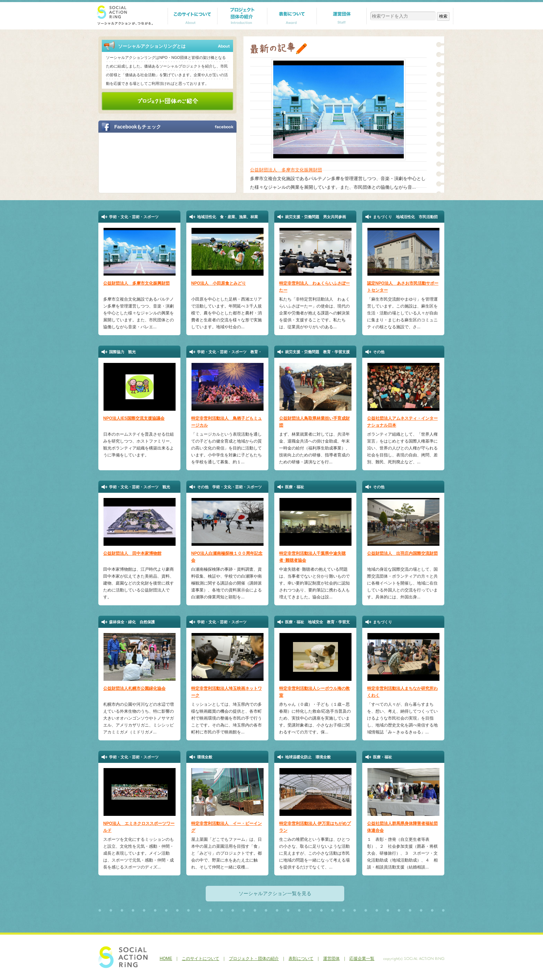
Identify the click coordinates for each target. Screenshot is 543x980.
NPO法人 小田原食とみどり (219, 283)
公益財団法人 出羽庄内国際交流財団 (402, 553)
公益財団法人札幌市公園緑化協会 (134, 688)
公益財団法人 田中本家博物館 (132, 553)
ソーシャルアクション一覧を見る (275, 893)
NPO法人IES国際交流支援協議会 (134, 418)
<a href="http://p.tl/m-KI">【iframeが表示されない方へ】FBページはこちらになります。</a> (164, 162)
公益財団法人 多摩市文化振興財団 (286, 170)
